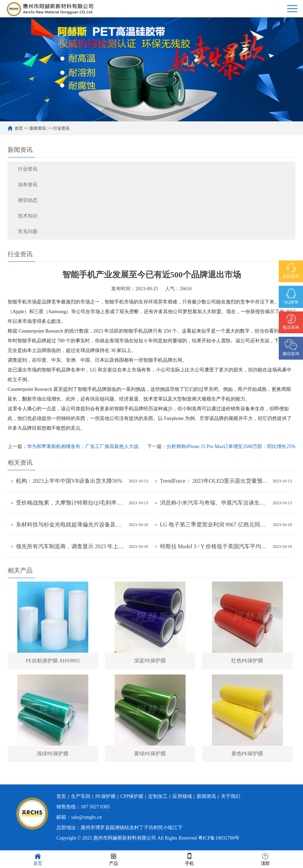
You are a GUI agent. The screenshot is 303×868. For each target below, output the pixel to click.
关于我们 (231, 797)
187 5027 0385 (95, 807)
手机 (189, 859)
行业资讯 (61, 128)
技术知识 (28, 216)
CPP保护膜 (132, 797)
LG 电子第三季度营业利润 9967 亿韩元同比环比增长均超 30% (215, 525)
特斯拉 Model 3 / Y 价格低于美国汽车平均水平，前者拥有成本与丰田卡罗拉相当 (215, 546)
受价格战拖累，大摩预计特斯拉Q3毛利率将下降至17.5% (71, 503)
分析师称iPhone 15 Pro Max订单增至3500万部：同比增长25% (231, 446)
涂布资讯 (28, 185)
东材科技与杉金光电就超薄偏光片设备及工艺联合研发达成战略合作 (71, 525)
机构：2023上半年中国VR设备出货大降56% (69, 481)
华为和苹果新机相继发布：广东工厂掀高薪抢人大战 (83, 446)
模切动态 (28, 200)
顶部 (265, 859)
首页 (19, 128)
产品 (114, 859)
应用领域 (182, 797)
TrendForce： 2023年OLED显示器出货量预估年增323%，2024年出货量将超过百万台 (215, 481)
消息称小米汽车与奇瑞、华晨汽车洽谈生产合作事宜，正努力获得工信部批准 (215, 503)
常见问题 (28, 231)
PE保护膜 (105, 797)
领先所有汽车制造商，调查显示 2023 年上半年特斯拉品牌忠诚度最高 (71, 546)
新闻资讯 (38, 128)
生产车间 (81, 797)
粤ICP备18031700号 (219, 838)
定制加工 (158, 797)
